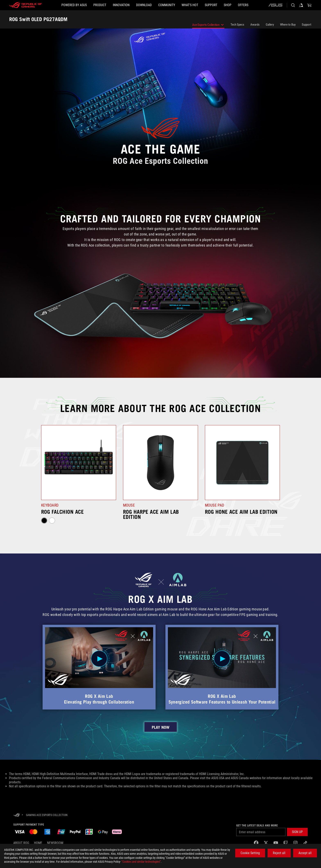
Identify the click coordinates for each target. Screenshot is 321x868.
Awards (255, 25)
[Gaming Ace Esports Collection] (47, 815)
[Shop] (228, 5)
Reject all (279, 853)
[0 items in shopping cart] (309, 5)
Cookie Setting (250, 853)
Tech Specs (237, 25)
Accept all (305, 853)
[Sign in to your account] (301, 5)
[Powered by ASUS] (74, 5)
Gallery (270, 25)
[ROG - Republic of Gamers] (26, 5)
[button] (100, 5)
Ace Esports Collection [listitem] (208, 26)
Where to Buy (288, 25)
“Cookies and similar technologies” (141, 862)
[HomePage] (17, 815)
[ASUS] (275, 5)
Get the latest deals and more (257, 825)
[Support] (211, 5)
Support (306, 25)
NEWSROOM (55, 843)
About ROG (21, 843)
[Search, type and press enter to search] (293, 5)
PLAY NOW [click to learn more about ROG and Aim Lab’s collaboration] (161, 727)
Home (38, 843)
